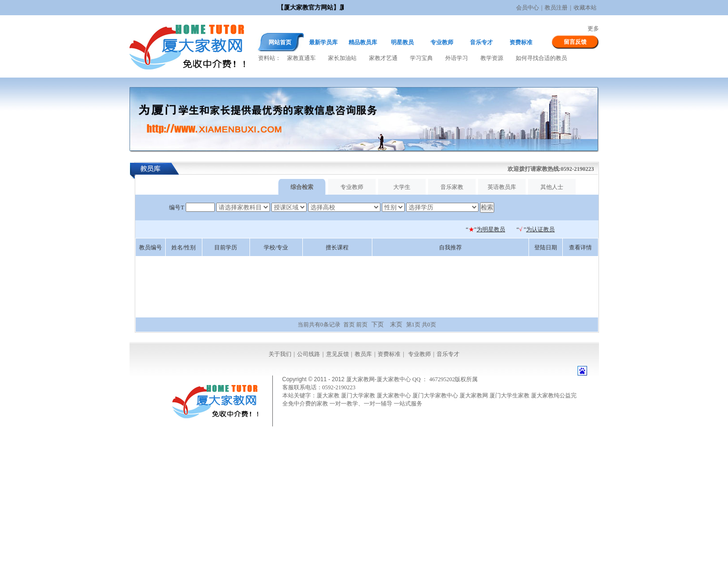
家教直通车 (301, 58)
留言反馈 (575, 42)
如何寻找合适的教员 (541, 58)
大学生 (402, 187)
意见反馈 (338, 354)
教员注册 (556, 8)
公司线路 (309, 354)
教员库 (363, 354)
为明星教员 (491, 229)
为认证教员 (540, 229)
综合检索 (302, 187)
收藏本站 (585, 8)
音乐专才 (481, 42)
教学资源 (492, 58)
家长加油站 (342, 58)
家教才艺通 (383, 58)
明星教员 (402, 42)
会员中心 (528, 8)
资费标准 (521, 42)
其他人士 (552, 187)
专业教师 (442, 42)
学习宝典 (421, 58)
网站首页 (280, 42)
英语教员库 (502, 187)
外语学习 (457, 58)
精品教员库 (363, 42)
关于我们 (280, 354)
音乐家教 (452, 187)
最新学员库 (323, 42)
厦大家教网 (187, 46)
